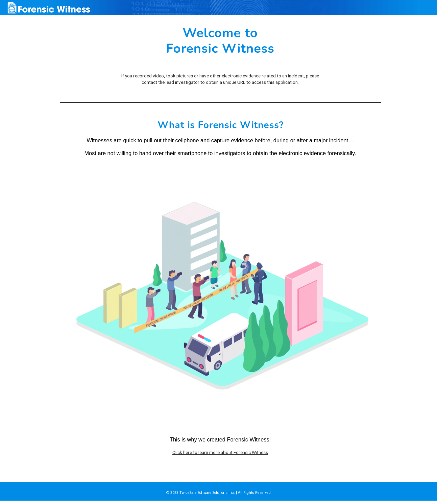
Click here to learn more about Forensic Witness (220, 452)
